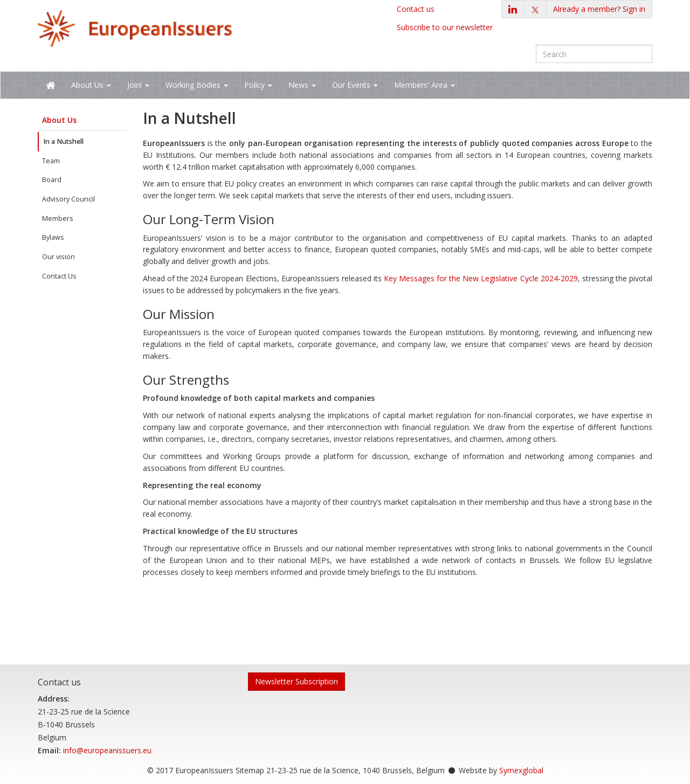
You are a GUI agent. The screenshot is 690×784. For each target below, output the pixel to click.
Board (52, 180)
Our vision (58, 257)
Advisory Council (68, 199)
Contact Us (59, 276)
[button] (599, 9)
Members (58, 218)
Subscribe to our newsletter (445, 27)
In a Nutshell (63, 141)
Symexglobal (521, 770)
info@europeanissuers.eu (107, 750)
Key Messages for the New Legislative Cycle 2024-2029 (481, 278)
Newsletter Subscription (296, 681)
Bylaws (53, 237)
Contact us (416, 9)
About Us (59, 120)
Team (51, 161)
